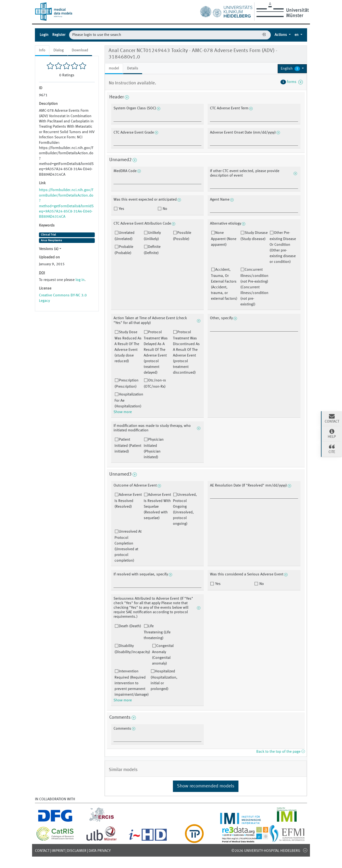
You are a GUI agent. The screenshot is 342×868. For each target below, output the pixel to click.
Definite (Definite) (152, 250)
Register (59, 35)
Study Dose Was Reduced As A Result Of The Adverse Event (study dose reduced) (128, 347)
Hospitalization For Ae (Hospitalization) (129, 400)
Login (44, 35)
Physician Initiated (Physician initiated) (154, 448)
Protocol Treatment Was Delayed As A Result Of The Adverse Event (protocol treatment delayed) (156, 352)
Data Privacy (100, 851)
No (164, 209)
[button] (292, 69)
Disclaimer (77, 851)
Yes (121, 209)
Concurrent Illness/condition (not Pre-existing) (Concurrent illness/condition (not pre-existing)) (254, 287)
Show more (123, 412)
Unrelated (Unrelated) (124, 236)
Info (42, 50)
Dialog (59, 50)
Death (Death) (130, 626)
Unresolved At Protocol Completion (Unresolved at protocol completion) (128, 546)
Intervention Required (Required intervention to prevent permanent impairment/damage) (132, 683)
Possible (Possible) (182, 236)
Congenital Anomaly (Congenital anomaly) (163, 655)
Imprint (58, 851)
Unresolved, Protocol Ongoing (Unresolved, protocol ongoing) (185, 509)
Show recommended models (206, 786)
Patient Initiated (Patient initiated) (128, 446)
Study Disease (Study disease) (254, 236)
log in (80, 280)
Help (332, 434)
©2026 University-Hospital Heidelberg (266, 851)
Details (133, 68)
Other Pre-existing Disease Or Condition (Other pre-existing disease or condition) (283, 247)
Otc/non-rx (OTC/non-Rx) (155, 384)
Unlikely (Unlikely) (152, 236)
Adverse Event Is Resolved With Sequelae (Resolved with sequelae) (157, 506)
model (114, 68)
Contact (42, 851)
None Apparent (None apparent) (224, 239)
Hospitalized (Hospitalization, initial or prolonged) (164, 680)
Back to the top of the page (280, 752)
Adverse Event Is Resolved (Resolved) (128, 501)
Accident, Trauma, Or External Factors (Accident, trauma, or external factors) (224, 284)
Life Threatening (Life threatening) (157, 632)
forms (292, 82)
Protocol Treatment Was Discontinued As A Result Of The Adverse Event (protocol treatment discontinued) (186, 352)
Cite (332, 449)
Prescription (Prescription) (126, 384)
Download (80, 50)
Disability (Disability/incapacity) (132, 649)
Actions (281, 35)
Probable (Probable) (124, 250)
